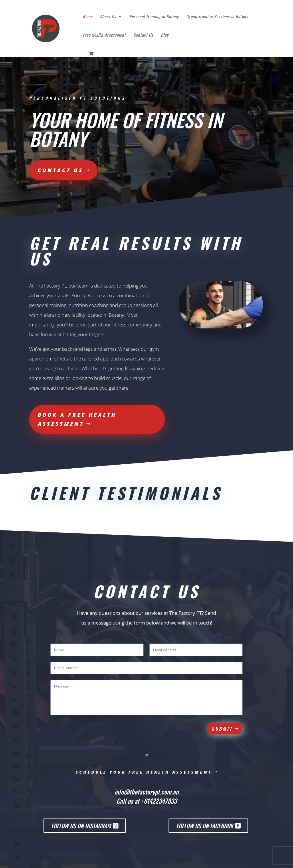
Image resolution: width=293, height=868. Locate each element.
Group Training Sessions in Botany (217, 17)
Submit (222, 729)
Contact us (61, 170)
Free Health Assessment (104, 35)
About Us (108, 17)
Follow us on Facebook (205, 826)
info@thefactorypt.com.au (146, 792)
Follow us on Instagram (81, 826)
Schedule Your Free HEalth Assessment (144, 772)
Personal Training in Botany (154, 17)
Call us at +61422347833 (147, 801)
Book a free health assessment (77, 419)
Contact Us (143, 35)
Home (88, 17)
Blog (165, 35)
